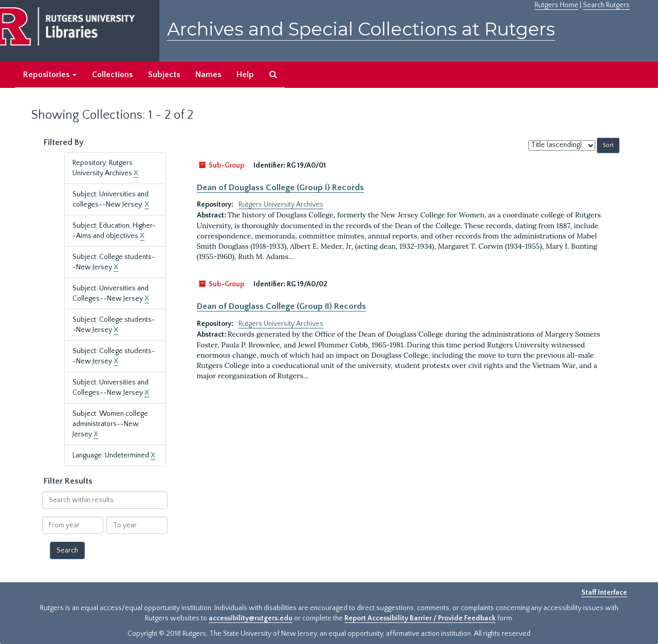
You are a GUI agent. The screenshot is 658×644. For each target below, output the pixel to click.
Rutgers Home (556, 5)
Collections (112, 75)
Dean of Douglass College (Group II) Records (281, 306)
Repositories (50, 75)
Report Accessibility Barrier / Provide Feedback (420, 618)
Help (245, 75)
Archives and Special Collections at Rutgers (361, 29)
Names (208, 75)
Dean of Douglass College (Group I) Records (280, 188)
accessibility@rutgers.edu (251, 618)
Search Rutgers (606, 5)
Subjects (164, 75)
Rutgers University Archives (281, 205)
